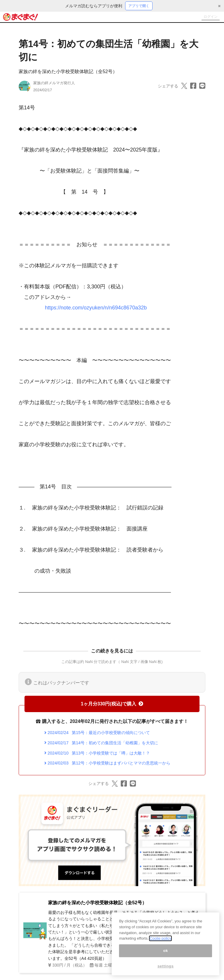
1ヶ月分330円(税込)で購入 (112, 705)
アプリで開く (139, 6)
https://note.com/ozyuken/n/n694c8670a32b (96, 309)
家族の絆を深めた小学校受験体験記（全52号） (68, 72)
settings (166, 966)
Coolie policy (160, 938)
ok (166, 951)
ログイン (208, 18)
